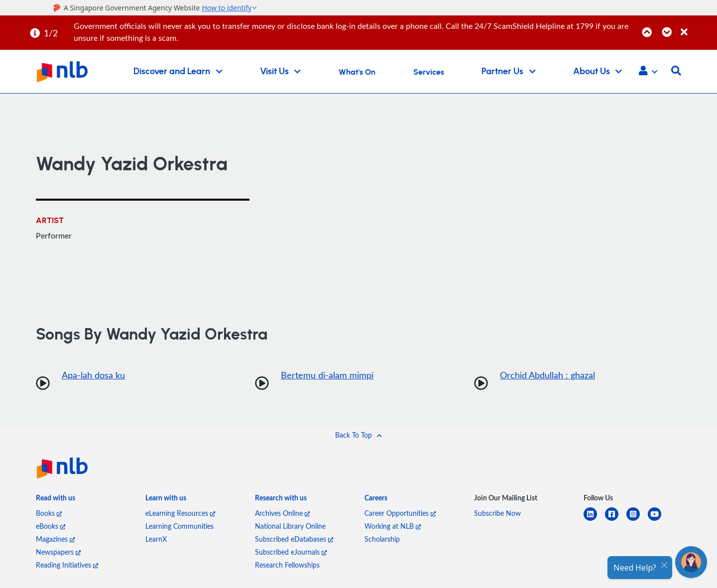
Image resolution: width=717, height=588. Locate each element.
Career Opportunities (400, 513)
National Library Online (290, 526)
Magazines (55, 539)
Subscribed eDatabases (294, 539)
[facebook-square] (616, 520)
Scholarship (382, 539)
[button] (648, 72)
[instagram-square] (637, 520)
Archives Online (282, 513)
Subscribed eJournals (291, 552)
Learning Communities (179, 526)
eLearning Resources (180, 513)
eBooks (51, 526)
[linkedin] (594, 520)
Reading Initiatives (67, 565)
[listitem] (56, 500)
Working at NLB (393, 526)
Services (429, 72)
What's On (357, 72)
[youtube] (658, 520)
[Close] (697, 27)
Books (49, 513)
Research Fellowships (287, 565)
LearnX (156, 539)
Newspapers (58, 552)
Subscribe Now (497, 513)
